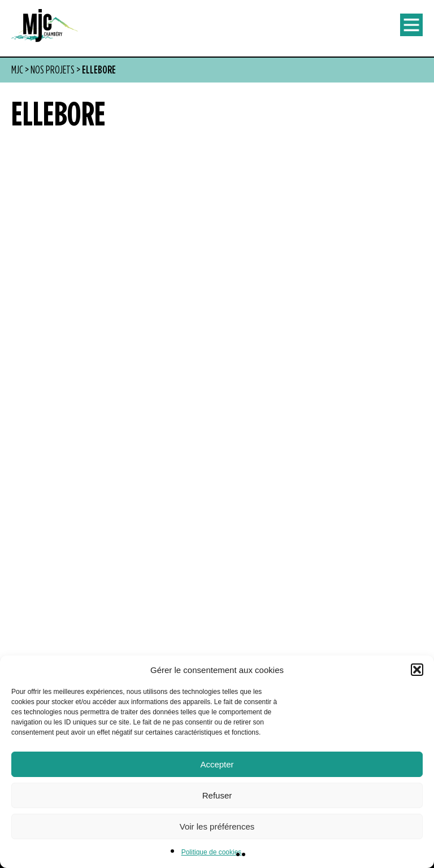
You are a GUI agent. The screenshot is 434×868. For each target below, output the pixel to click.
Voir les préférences (217, 826)
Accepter (217, 764)
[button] (417, 670)
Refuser (217, 795)
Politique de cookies (212, 852)
